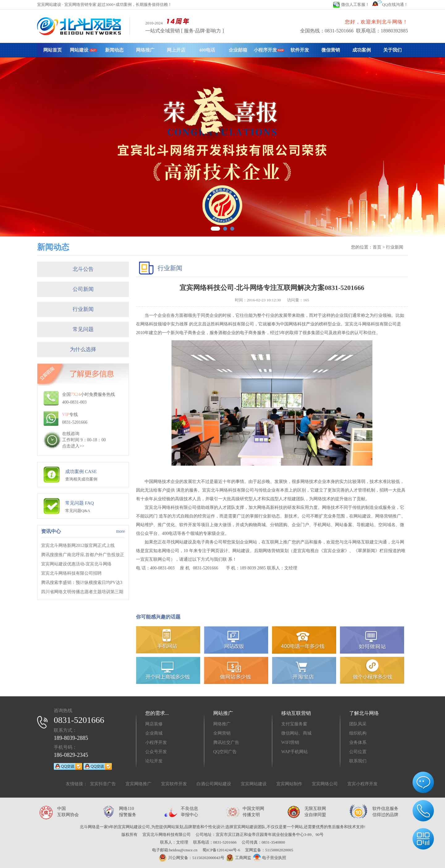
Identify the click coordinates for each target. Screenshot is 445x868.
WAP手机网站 (295, 752)
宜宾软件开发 (174, 784)
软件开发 (300, 50)
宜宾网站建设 (254, 784)
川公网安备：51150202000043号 (192, 858)
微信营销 (331, 50)
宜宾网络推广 (138, 784)
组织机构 (358, 733)
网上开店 (176, 50)
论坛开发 (154, 761)
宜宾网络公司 (325, 784)
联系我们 (358, 761)
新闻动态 (114, 50)
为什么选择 (83, 349)
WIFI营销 (290, 742)
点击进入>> (73, 446)
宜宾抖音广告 (103, 784)
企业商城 (154, 733)
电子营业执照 (269, 858)
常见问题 (83, 329)
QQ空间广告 (225, 752)
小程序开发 (269, 50)
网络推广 (145, 50)
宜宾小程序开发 (362, 784)
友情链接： (77, 784)
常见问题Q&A (78, 511)
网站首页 (53, 50)
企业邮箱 (238, 50)
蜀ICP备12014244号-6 (221, 850)
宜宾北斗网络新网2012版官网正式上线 (78, 545)
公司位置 (358, 752)
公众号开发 (156, 752)
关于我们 (392, 50)
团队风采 (358, 724)
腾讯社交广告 (226, 742)
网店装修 (154, 724)
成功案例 (362, 50)
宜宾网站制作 (289, 784)
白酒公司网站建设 (214, 784)
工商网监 (238, 858)
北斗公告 (83, 269)
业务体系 (358, 742)
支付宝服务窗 (294, 724)
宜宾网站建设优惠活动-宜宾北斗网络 (76, 564)
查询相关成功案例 (81, 479)
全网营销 (222, 733)
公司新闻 (83, 289)
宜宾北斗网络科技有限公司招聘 (71, 573)
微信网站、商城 (296, 733)
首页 (377, 247)
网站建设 (83, 50)
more (120, 531)
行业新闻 (83, 309)
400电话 (207, 50)
